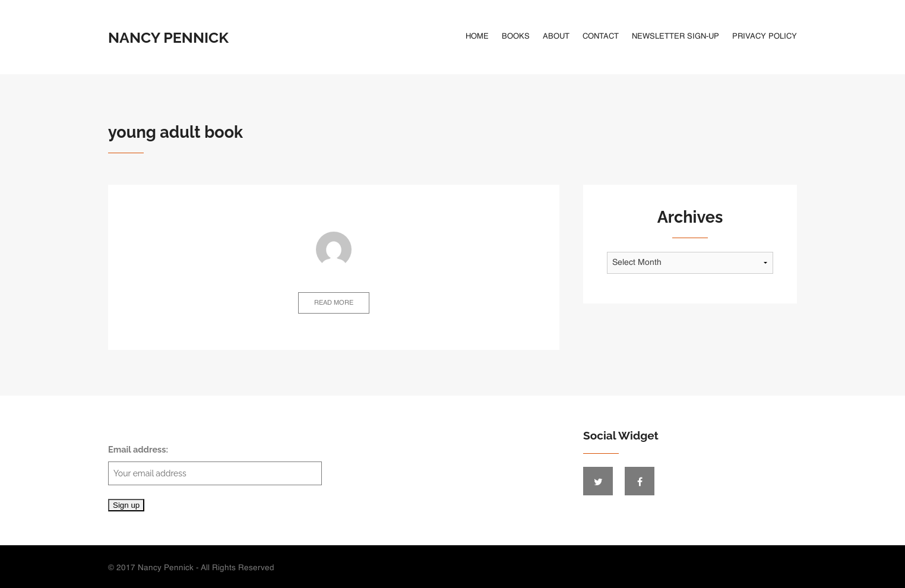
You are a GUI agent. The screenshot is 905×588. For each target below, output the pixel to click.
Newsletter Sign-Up (675, 37)
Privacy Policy (765, 37)
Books (516, 37)
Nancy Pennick (168, 37)
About (556, 37)
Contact (601, 37)
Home (477, 37)
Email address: (215, 465)
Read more (334, 303)
